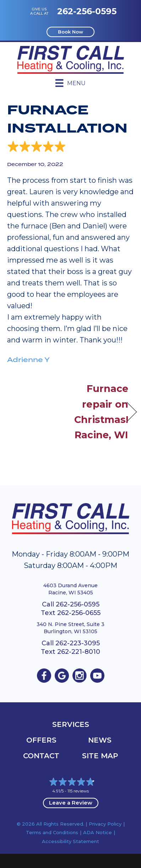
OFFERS (41, 740)
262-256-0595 (87, 11)
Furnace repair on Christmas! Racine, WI (101, 412)
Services (71, 724)
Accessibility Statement (70, 841)
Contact (41, 756)
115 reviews (78, 791)
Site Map (100, 756)
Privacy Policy (105, 824)
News (100, 740)
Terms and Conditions (52, 832)
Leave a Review (71, 803)
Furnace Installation (67, 119)
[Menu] (70, 83)
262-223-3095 (78, 643)
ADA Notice (97, 832)
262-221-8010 (79, 652)
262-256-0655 (79, 613)
